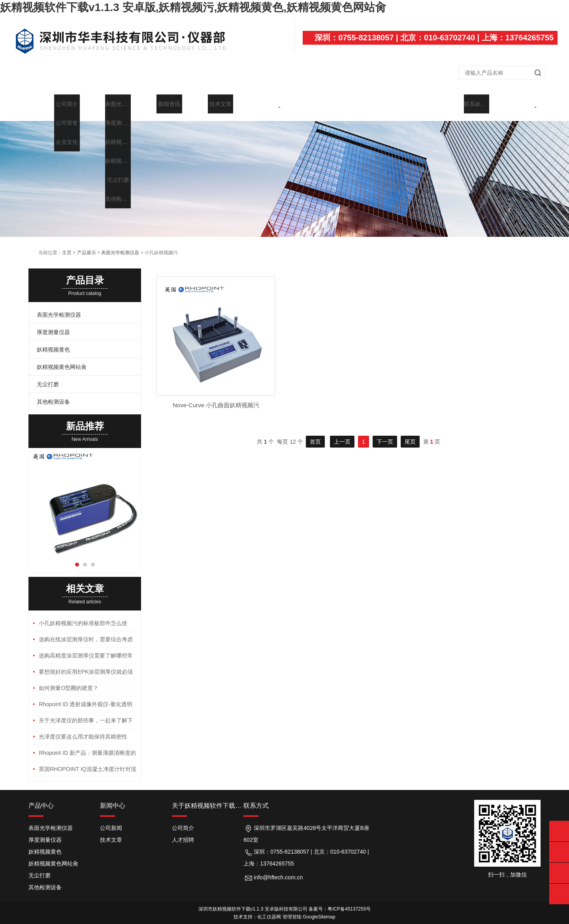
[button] (77, 557)
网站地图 (11, 920)
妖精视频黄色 (53, 342)
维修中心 (413, 104)
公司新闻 (111, 820)
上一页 (342, 434)
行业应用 (361, 104)
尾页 (410, 434)
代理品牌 (310, 104)
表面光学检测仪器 (120, 245)
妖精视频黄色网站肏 (62, 359)
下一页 (385, 434)
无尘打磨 (48, 376)
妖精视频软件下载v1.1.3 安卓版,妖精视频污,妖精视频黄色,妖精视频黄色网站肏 (193, 7)
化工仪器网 (269, 909)
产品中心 (41, 798)
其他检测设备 (53, 394)
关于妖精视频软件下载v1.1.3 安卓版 (105, 107)
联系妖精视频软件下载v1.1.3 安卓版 (515, 107)
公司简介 (183, 820)
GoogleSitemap (319, 909)
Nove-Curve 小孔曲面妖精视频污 (216, 397)
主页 (67, 245)
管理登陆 (292, 909)
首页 (54, 104)
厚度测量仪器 (53, 324)
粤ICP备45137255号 (349, 901)
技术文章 (259, 104)
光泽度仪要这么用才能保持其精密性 (83, 729)
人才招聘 (183, 832)
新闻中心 (208, 104)
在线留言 (464, 104)
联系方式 (256, 798)
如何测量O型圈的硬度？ (69, 680)
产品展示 (156, 104)
